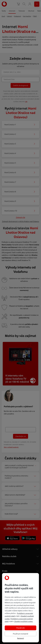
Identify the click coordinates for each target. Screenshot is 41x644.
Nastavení (20, 638)
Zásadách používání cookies (24, 621)
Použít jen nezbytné (21, 634)
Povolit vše (21, 628)
